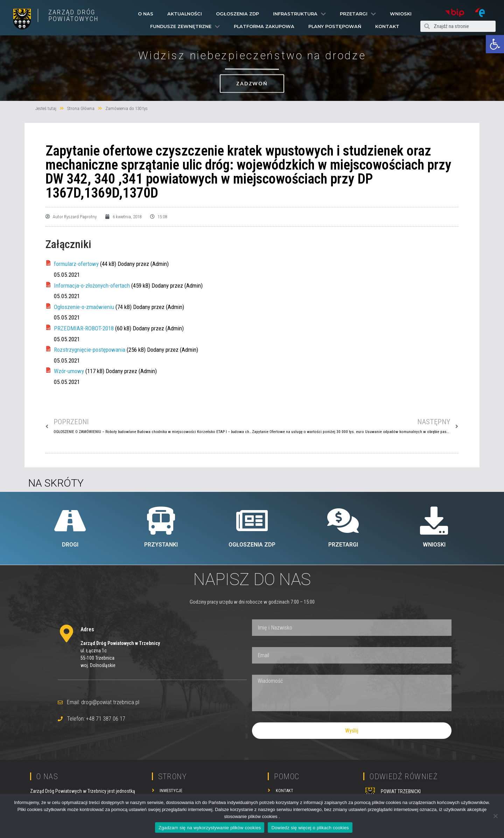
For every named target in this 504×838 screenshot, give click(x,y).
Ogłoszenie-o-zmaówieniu (84, 307)
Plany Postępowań (335, 26)
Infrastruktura (299, 14)
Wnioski (401, 14)
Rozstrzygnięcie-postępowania (90, 350)
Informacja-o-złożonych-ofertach (92, 286)
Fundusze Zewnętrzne (185, 27)
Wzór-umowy (69, 371)
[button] (495, 44)
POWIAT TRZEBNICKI (401, 791)
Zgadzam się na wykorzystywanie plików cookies (210, 828)
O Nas (146, 14)
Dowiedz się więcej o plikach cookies (310, 828)
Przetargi (358, 14)
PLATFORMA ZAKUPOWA (264, 26)
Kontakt (387, 26)
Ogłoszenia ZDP (237, 14)
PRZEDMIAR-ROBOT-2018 (84, 328)
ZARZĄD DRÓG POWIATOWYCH (73, 15)
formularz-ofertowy (76, 264)
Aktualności (185, 14)
